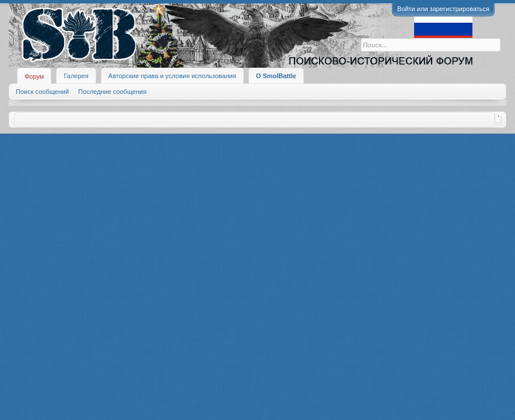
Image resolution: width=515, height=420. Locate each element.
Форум (34, 76)
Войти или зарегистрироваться (443, 9)
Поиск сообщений (42, 92)
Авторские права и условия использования (172, 76)
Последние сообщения (112, 92)
